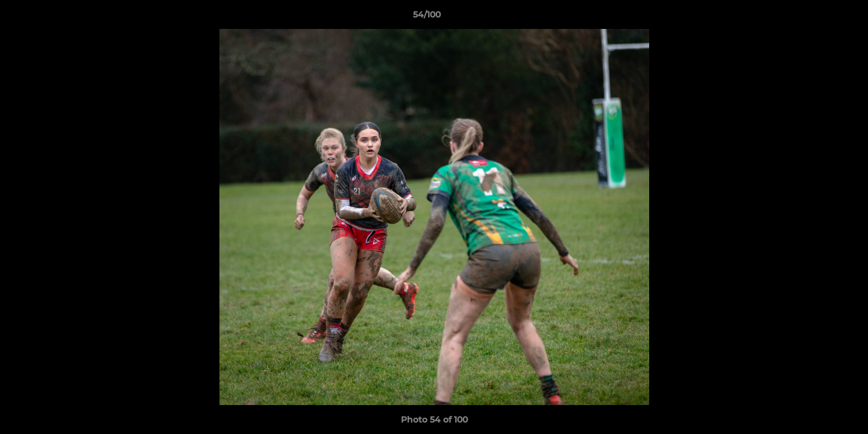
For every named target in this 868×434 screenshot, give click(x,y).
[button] (817, 17)
